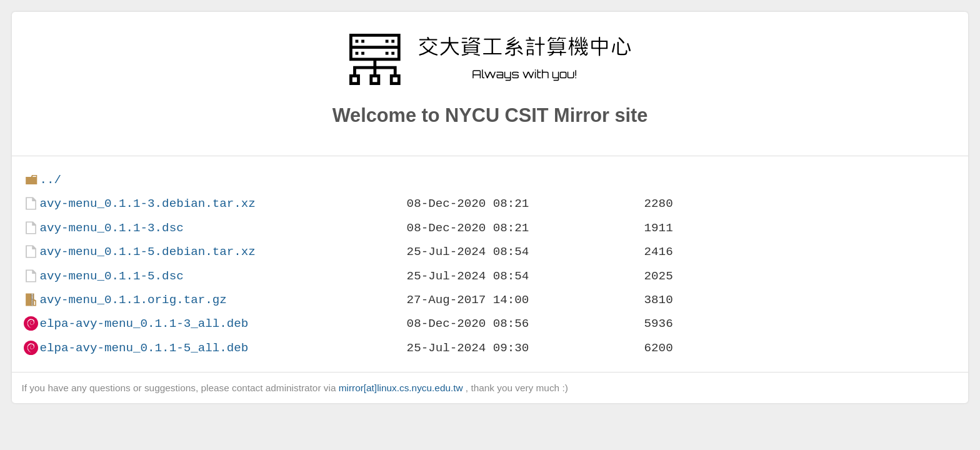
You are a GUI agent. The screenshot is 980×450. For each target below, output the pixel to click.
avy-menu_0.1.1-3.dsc (111, 228)
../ (50, 180)
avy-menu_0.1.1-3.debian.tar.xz (147, 203)
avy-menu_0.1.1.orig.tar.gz (133, 300)
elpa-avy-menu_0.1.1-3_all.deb (144, 323)
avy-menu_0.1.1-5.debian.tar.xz (147, 252)
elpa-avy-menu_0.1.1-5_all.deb (144, 348)
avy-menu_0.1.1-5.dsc (111, 276)
